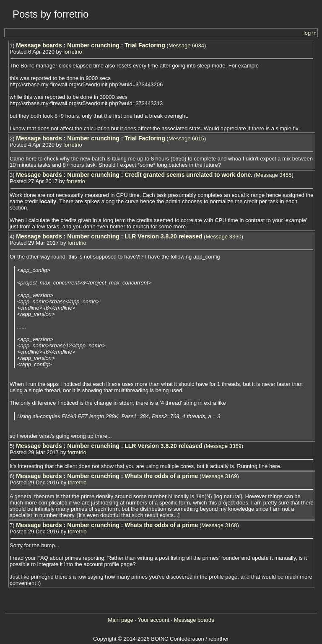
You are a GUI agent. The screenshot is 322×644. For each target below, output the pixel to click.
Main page (121, 620)
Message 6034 (186, 45)
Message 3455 (274, 175)
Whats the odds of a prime (161, 476)
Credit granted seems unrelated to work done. (188, 175)
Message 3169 (219, 476)
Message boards (39, 45)
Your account (153, 620)
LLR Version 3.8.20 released (163, 236)
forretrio (73, 52)
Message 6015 (186, 138)
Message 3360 (223, 237)
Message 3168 (219, 525)
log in (310, 33)
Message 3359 (223, 446)
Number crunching (93, 45)
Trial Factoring (145, 45)
